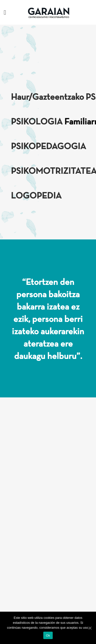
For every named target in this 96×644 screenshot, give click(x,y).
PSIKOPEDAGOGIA (48, 147)
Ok (48, 635)
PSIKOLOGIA (37, 122)
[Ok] (90, 628)
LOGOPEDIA (36, 196)
